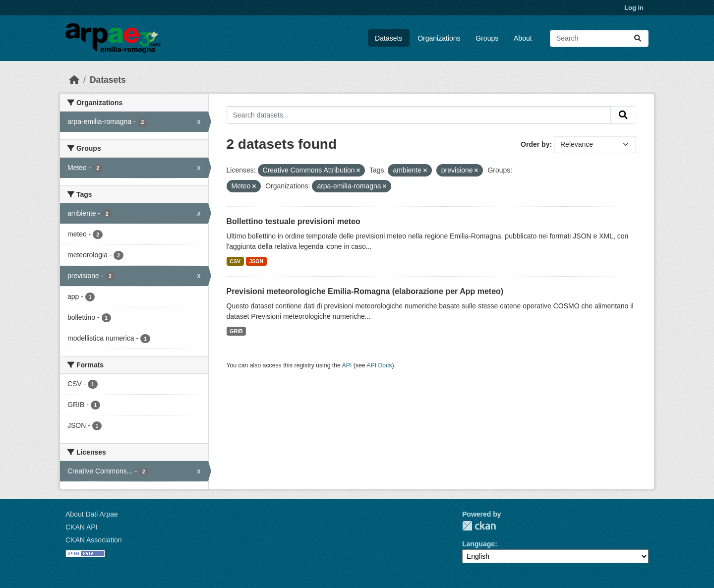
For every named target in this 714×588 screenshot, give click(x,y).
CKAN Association (94, 540)
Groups (487, 38)
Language (478, 544)
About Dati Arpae (92, 514)
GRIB (236, 331)
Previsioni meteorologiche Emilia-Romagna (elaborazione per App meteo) (365, 291)
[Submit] (638, 38)
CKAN (479, 526)
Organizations (439, 38)
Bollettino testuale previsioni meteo (294, 221)
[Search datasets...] (599, 38)
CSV (235, 261)
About (523, 38)
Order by (535, 144)
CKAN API (82, 527)
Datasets (388, 38)
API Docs (379, 365)
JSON (256, 261)
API (347, 365)
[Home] (74, 80)
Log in (634, 8)
